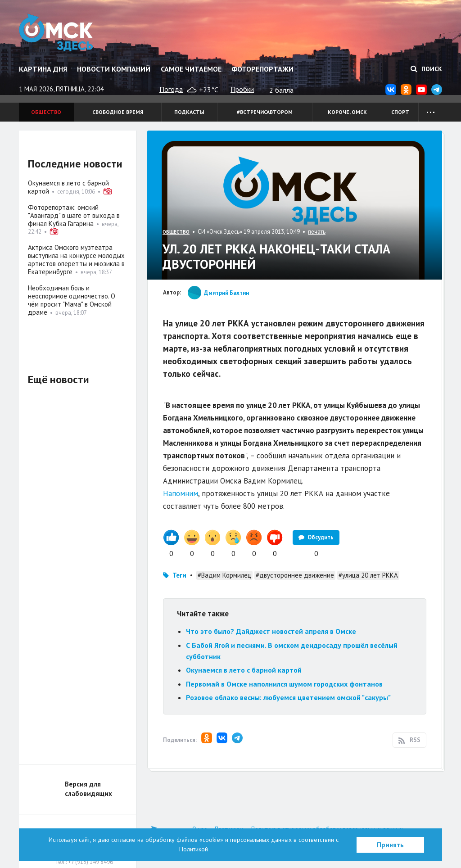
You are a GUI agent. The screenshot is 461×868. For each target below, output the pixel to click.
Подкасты (189, 112)
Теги (179, 575)
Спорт (400, 112)
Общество (46, 112)
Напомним (181, 493)
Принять (390, 845)
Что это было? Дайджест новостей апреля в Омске (271, 631)
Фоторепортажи (262, 69)
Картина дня (43, 69)
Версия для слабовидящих (88, 789)
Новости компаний (114, 69)
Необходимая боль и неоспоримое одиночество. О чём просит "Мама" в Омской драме (72, 300)
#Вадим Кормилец (224, 575)
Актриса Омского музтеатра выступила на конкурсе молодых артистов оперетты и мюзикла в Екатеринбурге (76, 260)
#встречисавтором (265, 112)
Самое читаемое (191, 69)
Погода (171, 89)
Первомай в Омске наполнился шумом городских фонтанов (284, 684)
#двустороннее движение (295, 575)
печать (317, 232)
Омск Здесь (56, 32)
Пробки (242, 89)
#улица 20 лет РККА (368, 575)
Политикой (194, 849)
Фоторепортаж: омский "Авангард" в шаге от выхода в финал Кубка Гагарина (74, 215)
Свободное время (118, 112)
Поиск (426, 69)
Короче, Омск (347, 112)
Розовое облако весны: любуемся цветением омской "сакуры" (288, 697)
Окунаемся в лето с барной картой (244, 670)
